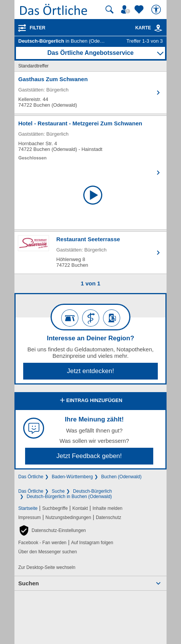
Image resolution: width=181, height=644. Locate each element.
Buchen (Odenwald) (121, 477)
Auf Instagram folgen (92, 543)
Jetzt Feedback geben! (89, 456)
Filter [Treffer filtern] (37, 28)
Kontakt (80, 508)
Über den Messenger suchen (48, 552)
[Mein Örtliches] (127, 10)
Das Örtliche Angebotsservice (90, 53)
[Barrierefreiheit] (157, 10)
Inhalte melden (107, 508)
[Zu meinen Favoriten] (140, 10)
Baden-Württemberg (72, 477)
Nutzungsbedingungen (68, 517)
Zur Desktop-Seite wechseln (47, 567)
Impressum (29, 517)
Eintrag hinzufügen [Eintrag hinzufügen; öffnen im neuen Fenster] (90, 401)
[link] (158, 28)
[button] (52, 530)
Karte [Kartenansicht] (149, 28)
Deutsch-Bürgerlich (92, 491)
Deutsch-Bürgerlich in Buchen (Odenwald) (69, 497)
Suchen (29, 583)
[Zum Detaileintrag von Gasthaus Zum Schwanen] (90, 93)
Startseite (28, 508)
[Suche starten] (110, 10)
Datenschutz (109, 517)
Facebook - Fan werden (42, 543)
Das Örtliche (31, 477)
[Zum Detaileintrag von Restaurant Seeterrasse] (90, 253)
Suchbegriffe (55, 508)
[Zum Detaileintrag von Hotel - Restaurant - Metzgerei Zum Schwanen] (90, 140)
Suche (58, 491)
